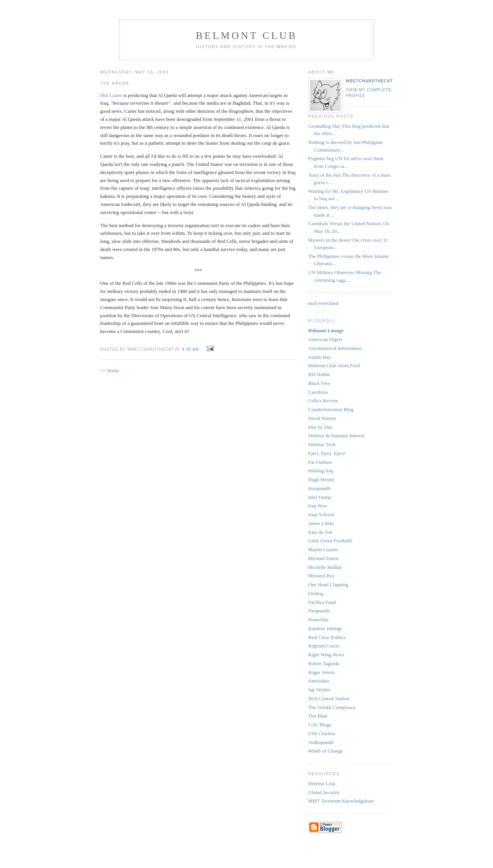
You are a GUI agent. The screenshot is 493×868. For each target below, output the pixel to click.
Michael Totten (323, 558)
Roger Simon (321, 672)
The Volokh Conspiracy (332, 707)
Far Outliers (320, 462)
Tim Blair (318, 716)
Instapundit (319, 488)
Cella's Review (323, 401)
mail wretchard (323, 303)
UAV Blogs (320, 725)
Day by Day (320, 427)
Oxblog (316, 593)
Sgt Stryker (319, 690)
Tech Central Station (329, 698)
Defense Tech (322, 444)
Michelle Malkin (325, 567)
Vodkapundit (321, 742)
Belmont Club (246, 36)
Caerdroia (318, 392)
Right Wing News (326, 655)
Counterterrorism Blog (331, 409)
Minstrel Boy (321, 576)
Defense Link (322, 784)
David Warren (322, 418)
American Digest (325, 339)
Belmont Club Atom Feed (334, 365)
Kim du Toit (320, 532)
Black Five (319, 383)
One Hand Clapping (328, 585)
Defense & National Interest (336, 436)
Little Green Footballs (330, 541)
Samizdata (319, 681)
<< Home (110, 370)
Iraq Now (318, 506)
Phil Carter (112, 95)
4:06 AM (190, 349)
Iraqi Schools (321, 514)
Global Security (324, 792)
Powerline (318, 620)
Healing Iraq (321, 471)
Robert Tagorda (324, 663)
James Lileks (321, 523)
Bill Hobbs (319, 374)
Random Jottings (325, 628)
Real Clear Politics (327, 637)
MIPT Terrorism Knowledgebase (341, 801)
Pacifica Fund (322, 602)
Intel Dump (320, 497)
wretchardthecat (369, 81)
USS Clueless (322, 733)
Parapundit (319, 611)
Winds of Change (325, 751)
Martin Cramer (323, 549)
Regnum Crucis (324, 646)
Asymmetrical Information (335, 348)
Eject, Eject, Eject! (327, 453)
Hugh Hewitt (321, 479)
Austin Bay (319, 357)
